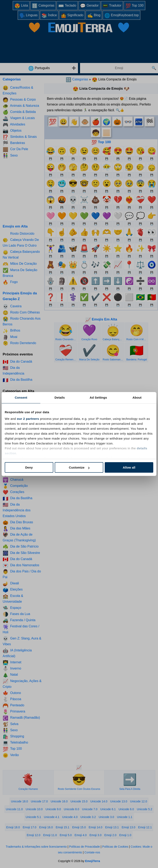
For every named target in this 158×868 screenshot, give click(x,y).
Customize (79, 467)
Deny (29, 467)
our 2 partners (28, 419)
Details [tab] (60, 397)
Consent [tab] (21, 397)
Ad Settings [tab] (98, 397)
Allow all (129, 467)
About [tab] (137, 397)
